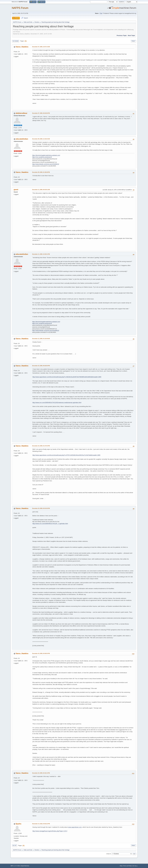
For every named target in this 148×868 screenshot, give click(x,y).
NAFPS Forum (20, 8)
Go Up (14, 846)
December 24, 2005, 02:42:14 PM (41, 773)
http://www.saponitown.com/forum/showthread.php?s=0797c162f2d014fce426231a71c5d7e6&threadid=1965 (66, 455)
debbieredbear (21, 113)
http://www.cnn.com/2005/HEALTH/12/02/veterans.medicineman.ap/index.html (57, 403)
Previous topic (122, 35)
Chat (101, 13)
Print (133, 41)
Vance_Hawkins (22, 47)
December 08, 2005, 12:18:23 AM (41, 139)
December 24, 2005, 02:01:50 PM (41, 508)
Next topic (131, 35)
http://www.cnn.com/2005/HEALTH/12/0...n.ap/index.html (50, 524)
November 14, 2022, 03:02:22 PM (41, 824)
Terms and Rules (127, 866)
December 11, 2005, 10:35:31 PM (41, 254)
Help (121, 866)
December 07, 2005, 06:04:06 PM (41, 113)
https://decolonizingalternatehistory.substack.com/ (46, 155)
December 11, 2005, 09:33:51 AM (41, 190)
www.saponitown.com (75, 827)
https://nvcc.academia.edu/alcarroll (42, 157)
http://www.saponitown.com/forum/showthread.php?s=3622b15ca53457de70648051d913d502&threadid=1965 (67, 377)
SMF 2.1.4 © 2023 (15, 866)
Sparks (18, 824)
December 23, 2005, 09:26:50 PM (41, 366)
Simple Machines (25, 866)
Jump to (109, 854)
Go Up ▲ (135, 866)
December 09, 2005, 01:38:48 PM (41, 172)
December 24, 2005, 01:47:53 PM (41, 446)
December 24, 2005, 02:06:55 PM (41, 653)
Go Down (16, 41)
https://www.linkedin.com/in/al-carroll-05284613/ (46, 164)
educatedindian (22, 139)
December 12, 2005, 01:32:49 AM (41, 339)
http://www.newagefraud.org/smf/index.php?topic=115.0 (50, 831)
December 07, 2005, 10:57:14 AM (41, 47)
